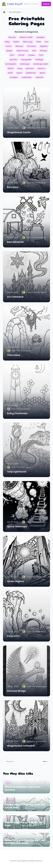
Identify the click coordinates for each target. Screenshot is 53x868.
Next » (45, 761)
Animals (12, 37)
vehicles (39, 77)
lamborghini (11, 64)
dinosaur (19, 46)
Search (46, 4)
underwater (27, 77)
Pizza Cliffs (13, 636)
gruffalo (14, 60)
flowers (32, 55)
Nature (11, 68)
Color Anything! (15, 4)
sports (42, 73)
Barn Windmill (15, 242)
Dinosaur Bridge (16, 691)
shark (10, 73)
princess (30, 68)
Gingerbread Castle (19, 132)
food (41, 55)
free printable (15, 12)
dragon (9, 51)
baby (7, 42)
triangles (14, 77)
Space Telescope (17, 526)
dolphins (44, 46)
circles (8, 46)
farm (12, 55)
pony (20, 68)
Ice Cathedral (15, 297)
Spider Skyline (15, 581)
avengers (41, 37)
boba (39, 42)
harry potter (26, 60)
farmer (21, 55)
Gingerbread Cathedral (21, 746)
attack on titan (26, 37)
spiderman (31, 73)
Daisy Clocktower (17, 413)
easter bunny (22, 51)
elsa (34, 51)
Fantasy (43, 51)
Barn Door (13, 187)
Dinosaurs (32, 46)
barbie (16, 42)
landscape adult (41, 64)
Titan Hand (14, 355)
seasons (41, 68)
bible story (28, 42)
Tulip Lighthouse (17, 472)
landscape (25, 64)
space (19, 73)
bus (47, 42)
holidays (39, 60)
